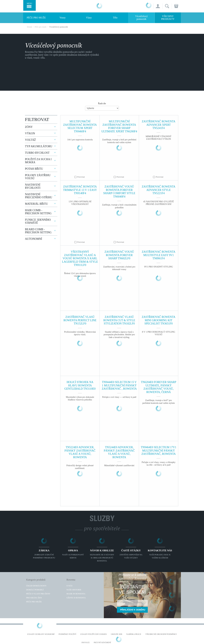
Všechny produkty (168, 18)
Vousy (63, 18)
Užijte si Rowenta (76, 598)
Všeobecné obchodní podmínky (161, 634)
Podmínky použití (67, 634)
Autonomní (34, 239)
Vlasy (89, 18)
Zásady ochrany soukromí (41, 634)
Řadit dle (102, 104)
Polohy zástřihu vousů (38, 177)
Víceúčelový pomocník (142, 18)
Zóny (29, 127)
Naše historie (74, 590)
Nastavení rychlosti (33, 186)
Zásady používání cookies (94, 634)
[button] (158, 6)
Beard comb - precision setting (38, 231)
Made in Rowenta (76, 594)
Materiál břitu (36, 204)
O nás (69, 586)
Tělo (115, 18)
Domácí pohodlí (35, 590)
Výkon (30, 133)
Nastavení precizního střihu (39, 196)
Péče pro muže (36, 18)
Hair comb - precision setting (38, 212)
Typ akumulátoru (39, 146)
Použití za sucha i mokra (38, 161)
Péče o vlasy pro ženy (38, 594)
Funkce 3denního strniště (38, 221)
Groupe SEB (117, 634)
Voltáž (30, 140)
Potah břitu (34, 169)
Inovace (86, 643)
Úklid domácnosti (36, 586)
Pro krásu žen (34, 598)
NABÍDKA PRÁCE (134, 634)
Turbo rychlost (37, 153)
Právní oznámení (102, 643)
